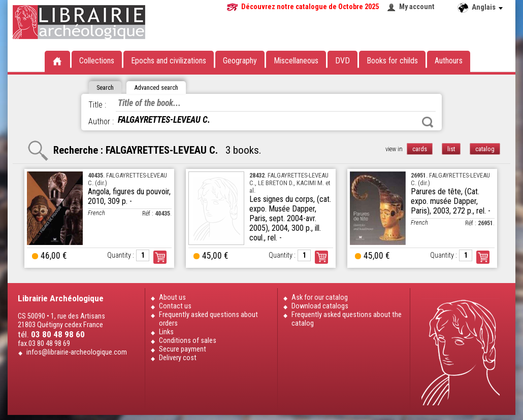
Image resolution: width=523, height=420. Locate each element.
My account (417, 7)
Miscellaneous (296, 61)
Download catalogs (320, 306)
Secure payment (183, 349)
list (451, 149)
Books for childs (392, 61)
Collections (97, 61)
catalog (485, 149)
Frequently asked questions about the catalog (347, 319)
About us (172, 297)
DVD (342, 61)
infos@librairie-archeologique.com (77, 352)
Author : (101, 121)
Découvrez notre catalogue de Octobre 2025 (310, 7)
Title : (97, 105)
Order (160, 257)
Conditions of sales (188, 341)
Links (166, 332)
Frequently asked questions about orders (208, 319)
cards (420, 149)
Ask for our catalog (320, 297)
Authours (449, 61)
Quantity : (121, 255)
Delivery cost (178, 358)
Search (428, 122)
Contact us (175, 306)
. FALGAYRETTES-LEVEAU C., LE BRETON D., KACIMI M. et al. (290, 183)
